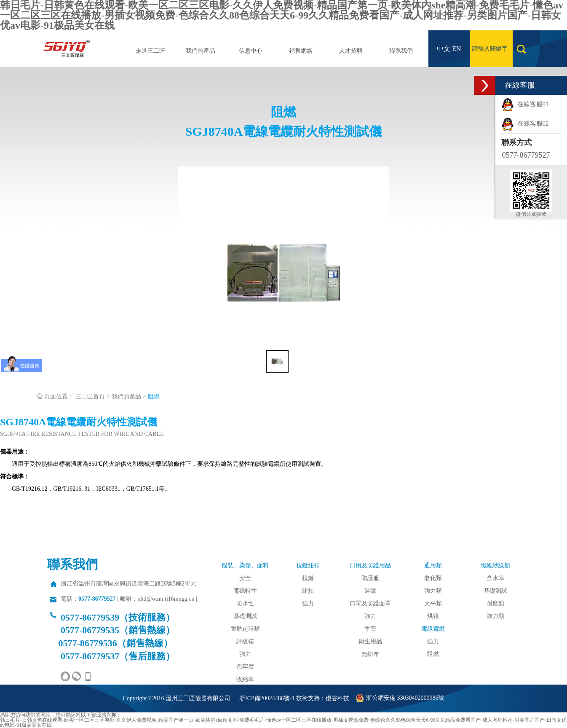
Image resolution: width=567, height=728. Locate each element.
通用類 (433, 565)
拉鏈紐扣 (308, 565)
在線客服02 (525, 124)
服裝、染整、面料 (245, 565)
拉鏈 (308, 578)
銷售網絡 (301, 51)
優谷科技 (337, 698)
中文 (444, 49)
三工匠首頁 (90, 396)
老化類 (433, 578)
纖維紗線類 (495, 565)
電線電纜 (433, 629)
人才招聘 (351, 51)
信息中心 (251, 51)
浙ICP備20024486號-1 (267, 698)
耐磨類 (495, 603)
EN (456, 49)
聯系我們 (401, 51)
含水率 (495, 578)
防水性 (245, 603)
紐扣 (308, 591)
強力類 (433, 591)
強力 (245, 654)
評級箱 (245, 641)
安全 (245, 578)
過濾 (370, 591)
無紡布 (370, 654)
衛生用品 (370, 641)
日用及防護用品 (370, 565)
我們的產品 (201, 51)
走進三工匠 (150, 51)
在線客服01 (525, 104)
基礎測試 (245, 616)
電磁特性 (245, 591)
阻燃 (154, 396)
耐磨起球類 (245, 629)
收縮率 (245, 679)
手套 (370, 629)
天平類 (433, 603)
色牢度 (245, 667)
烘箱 (433, 616)
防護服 (370, 578)
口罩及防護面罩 (370, 603)
